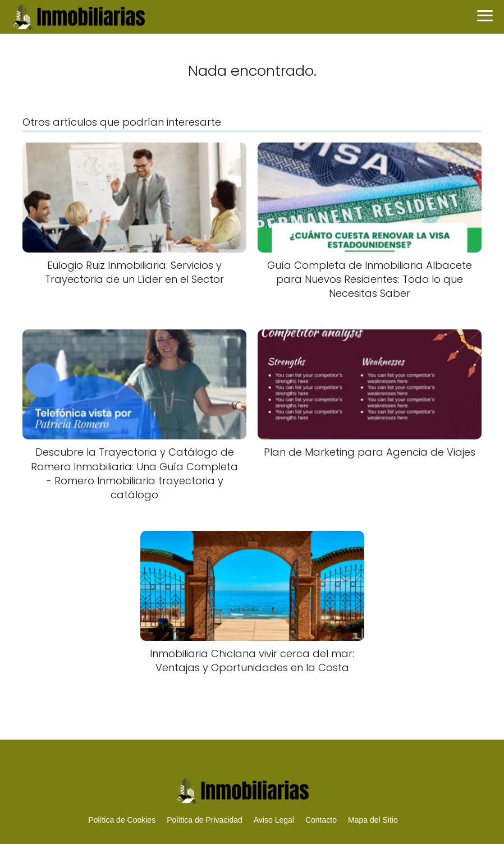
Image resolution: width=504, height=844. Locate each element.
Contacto (321, 820)
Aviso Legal (274, 820)
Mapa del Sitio (373, 820)
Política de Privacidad (205, 820)
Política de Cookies (122, 820)
